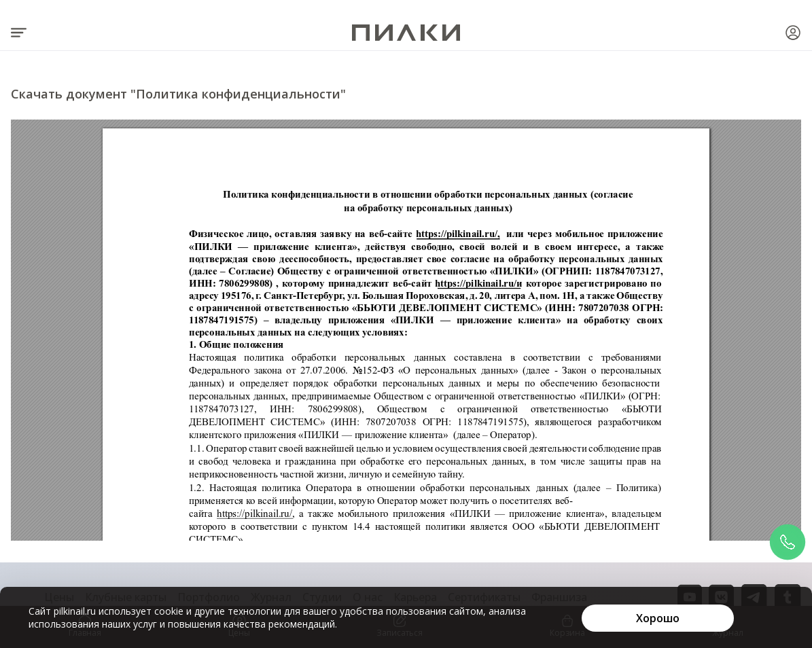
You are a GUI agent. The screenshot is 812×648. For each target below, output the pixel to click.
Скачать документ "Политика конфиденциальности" (178, 94)
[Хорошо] (658, 618)
